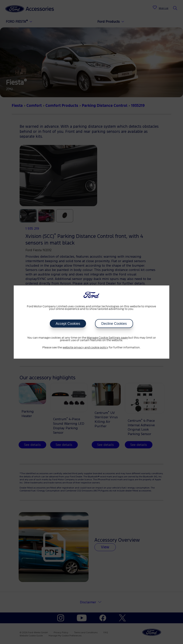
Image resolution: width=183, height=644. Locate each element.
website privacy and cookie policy (85, 348)
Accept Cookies (68, 324)
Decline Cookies (114, 324)
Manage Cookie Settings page (107, 338)
